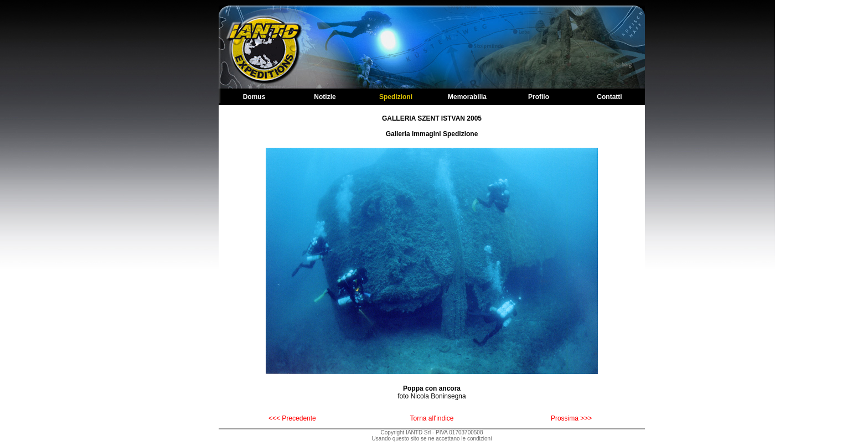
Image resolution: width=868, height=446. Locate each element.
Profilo (539, 97)
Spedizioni (396, 97)
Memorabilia (467, 97)
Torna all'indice (432, 418)
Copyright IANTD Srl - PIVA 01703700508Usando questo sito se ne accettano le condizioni (432, 435)
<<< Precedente (292, 418)
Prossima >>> (571, 418)
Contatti (609, 97)
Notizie (325, 97)
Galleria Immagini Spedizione (432, 134)
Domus (254, 97)
